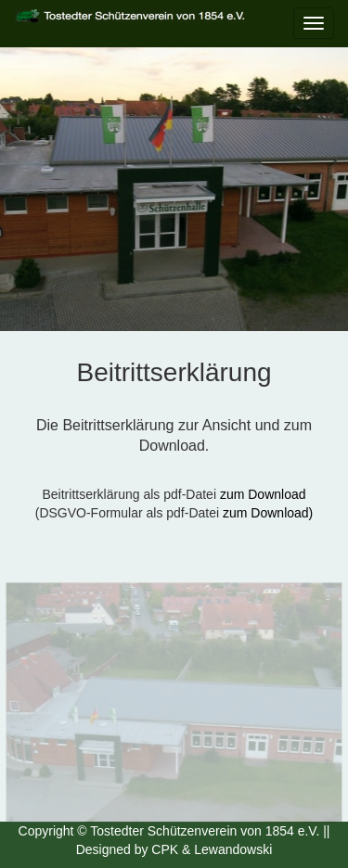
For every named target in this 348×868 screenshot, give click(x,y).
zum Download (263, 494)
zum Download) (268, 513)
